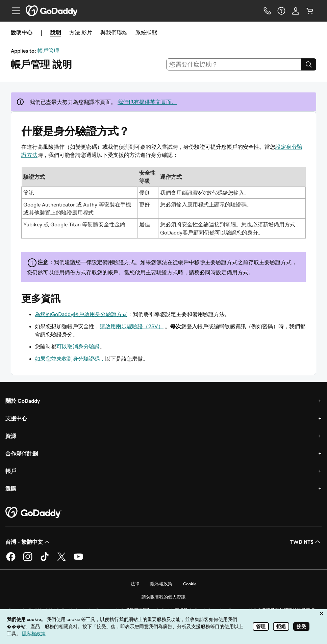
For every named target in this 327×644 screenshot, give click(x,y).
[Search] (309, 64)
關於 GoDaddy (23, 401)
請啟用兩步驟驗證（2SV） (132, 326)
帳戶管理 (48, 51)
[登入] (296, 11)
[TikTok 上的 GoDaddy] (45, 560)
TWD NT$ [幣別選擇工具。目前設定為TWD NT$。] (306, 542)
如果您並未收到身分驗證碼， (70, 359)
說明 (56, 32)
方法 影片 (81, 32)
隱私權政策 (161, 584)
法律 (135, 584)
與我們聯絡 (114, 32)
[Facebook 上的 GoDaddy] (11, 560)
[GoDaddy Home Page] (33, 513)
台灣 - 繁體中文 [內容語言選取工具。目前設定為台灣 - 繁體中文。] (28, 542)
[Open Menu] (14, 11)
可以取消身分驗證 (78, 346)
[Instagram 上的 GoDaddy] (28, 560)
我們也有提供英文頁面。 (147, 102)
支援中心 (16, 418)
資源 (11, 436)
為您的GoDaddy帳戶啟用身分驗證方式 (81, 314)
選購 (11, 488)
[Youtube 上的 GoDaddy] (78, 560)
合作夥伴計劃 (22, 453)
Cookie (190, 584)
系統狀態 (146, 32)
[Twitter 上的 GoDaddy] (61, 560)
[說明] (281, 11)
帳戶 (11, 471)
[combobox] (234, 64)
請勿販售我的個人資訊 (163, 597)
